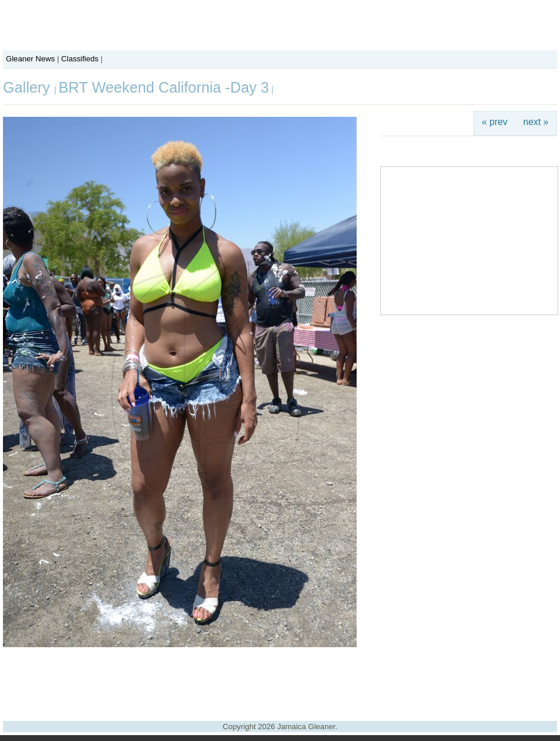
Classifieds (80, 59)
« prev (495, 122)
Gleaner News (30, 59)
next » (536, 122)
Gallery (29, 87)
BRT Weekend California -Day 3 (164, 87)
